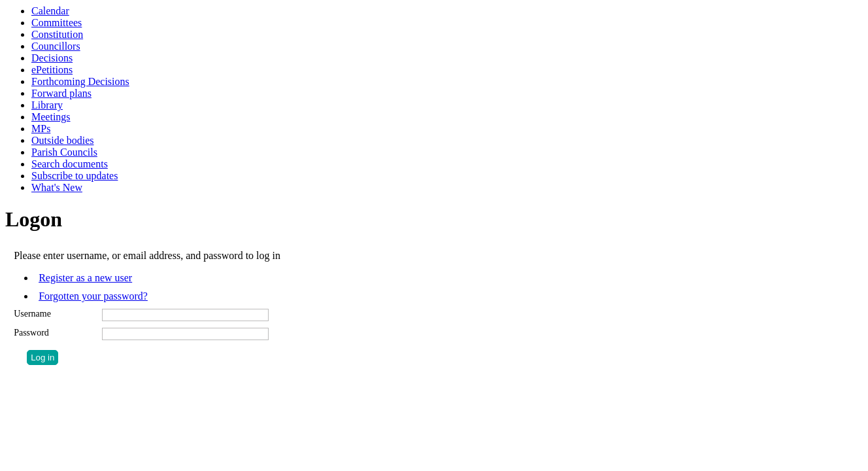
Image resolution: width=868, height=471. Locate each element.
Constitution (57, 34)
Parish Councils (64, 152)
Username (32, 314)
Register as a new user (85, 278)
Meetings (51, 117)
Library (47, 105)
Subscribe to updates (75, 176)
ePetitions (52, 70)
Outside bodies (63, 140)
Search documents (70, 164)
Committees (57, 23)
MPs (41, 129)
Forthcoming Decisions (80, 81)
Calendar (50, 11)
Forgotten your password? (93, 296)
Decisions (52, 58)
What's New (57, 187)
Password (31, 333)
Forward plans (61, 93)
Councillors (56, 46)
